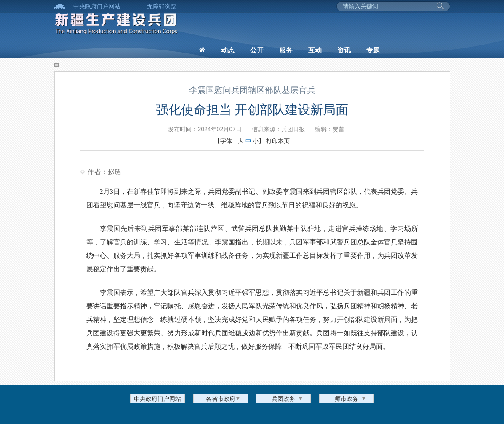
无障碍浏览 (162, 6)
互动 (315, 50)
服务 (286, 50)
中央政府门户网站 (97, 6)
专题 (373, 50)
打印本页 (278, 141)
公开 (257, 50)
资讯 (344, 50)
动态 (228, 50)
